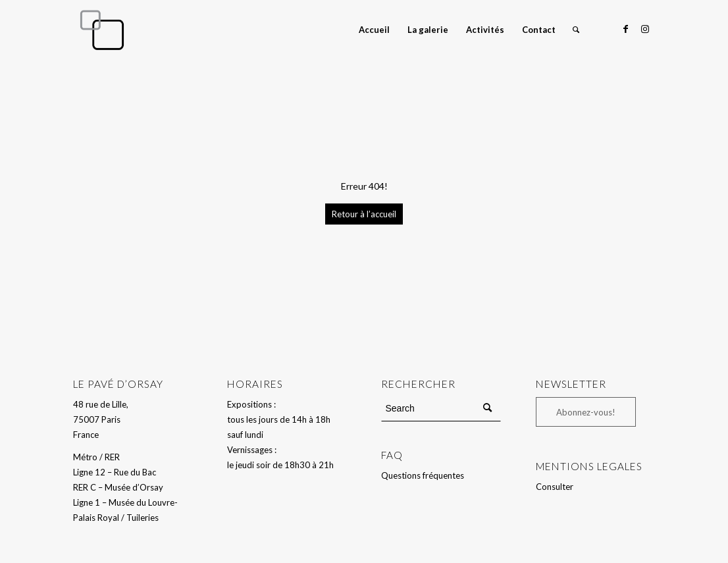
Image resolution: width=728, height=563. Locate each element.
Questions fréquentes (423, 475)
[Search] (576, 30)
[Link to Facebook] (625, 29)
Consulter (555, 487)
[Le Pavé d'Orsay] (102, 30)
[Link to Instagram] (645, 29)
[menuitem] (374, 30)
